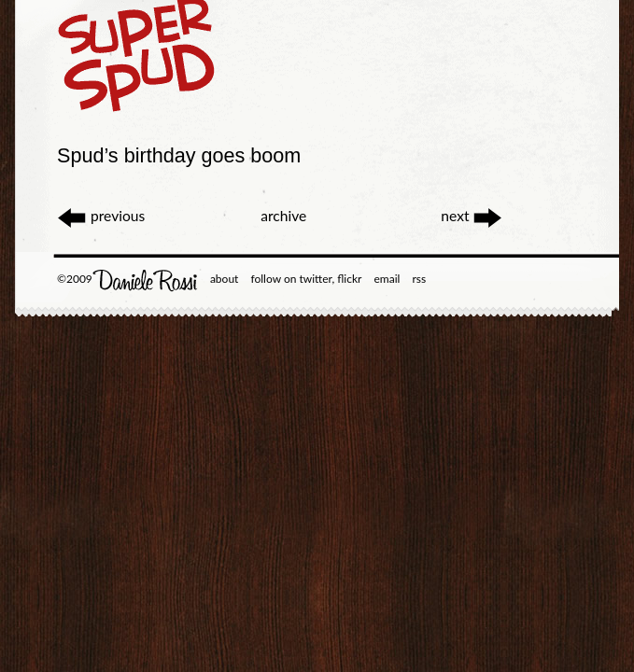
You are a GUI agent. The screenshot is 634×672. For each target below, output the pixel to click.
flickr (349, 279)
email (387, 279)
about (224, 279)
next (472, 216)
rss (419, 279)
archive (283, 216)
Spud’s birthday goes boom (179, 155)
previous (101, 216)
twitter (315, 279)
